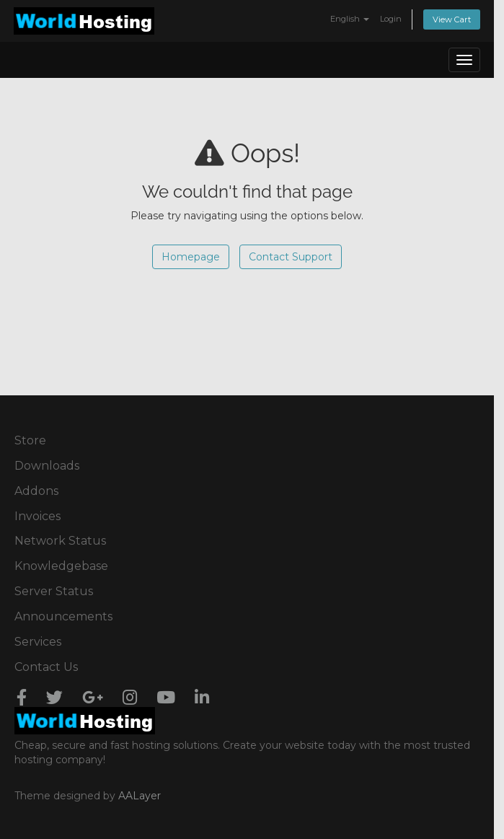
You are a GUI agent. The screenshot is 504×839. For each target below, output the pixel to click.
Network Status (60, 541)
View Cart (452, 19)
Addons (36, 491)
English (350, 19)
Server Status (54, 591)
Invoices (37, 516)
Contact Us (46, 667)
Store (30, 440)
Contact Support (291, 257)
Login (391, 19)
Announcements (63, 616)
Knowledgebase (61, 566)
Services (38, 642)
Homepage (191, 257)
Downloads (47, 466)
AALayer (140, 796)
